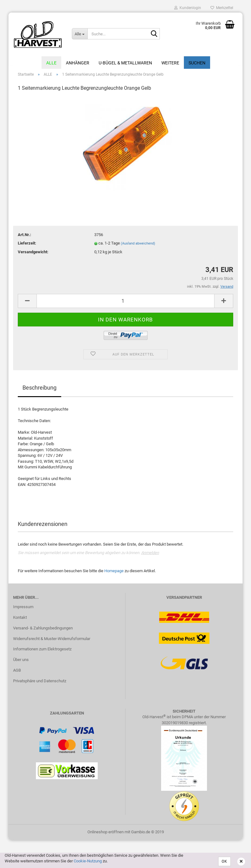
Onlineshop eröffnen (106, 835)
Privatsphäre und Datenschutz (40, 684)
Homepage (114, 574)
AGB (17, 674)
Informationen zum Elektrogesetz (42, 653)
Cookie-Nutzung (88, 861)
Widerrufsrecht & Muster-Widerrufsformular (52, 642)
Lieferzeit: (27, 247)
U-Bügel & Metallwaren (125, 63)
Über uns (21, 663)
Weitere (170, 63)
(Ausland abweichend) (138, 247)
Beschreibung (39, 391)
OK (224, 861)
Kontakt (20, 621)
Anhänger (78, 63)
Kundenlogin (188, 8)
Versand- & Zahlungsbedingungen (43, 631)
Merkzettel (222, 8)
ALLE (51, 63)
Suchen (197, 63)
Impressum (23, 610)
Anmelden (150, 556)
